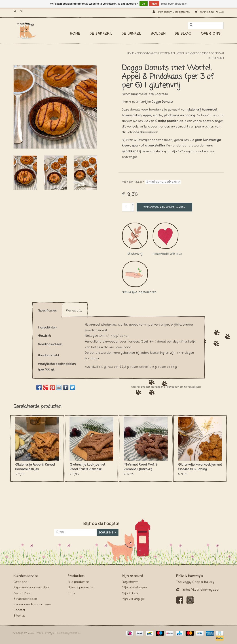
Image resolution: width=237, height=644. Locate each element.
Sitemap (19, 616)
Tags (71, 594)
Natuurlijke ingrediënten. (140, 277)
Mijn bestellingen (134, 588)
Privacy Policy (23, 594)
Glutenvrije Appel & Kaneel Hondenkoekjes (35, 467)
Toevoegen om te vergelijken (183, 387)
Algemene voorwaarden (31, 588)
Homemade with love (167, 239)
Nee (154, 4)
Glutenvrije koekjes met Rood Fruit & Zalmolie (87, 467)
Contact (19, 610)
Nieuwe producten (81, 588)
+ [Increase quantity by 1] (133, 205)
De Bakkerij (101, 34)
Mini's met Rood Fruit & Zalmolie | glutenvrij (141, 467)
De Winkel (131, 34)
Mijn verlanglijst (133, 599)
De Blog (183, 34)
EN (21, 12)
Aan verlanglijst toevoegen (148, 387)
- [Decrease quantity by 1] (132, 209)
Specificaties (47, 311)
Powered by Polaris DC (68, 633)
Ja (143, 4)
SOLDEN (158, 34)
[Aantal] (126, 207)
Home (75, 34)
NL (15, 12)
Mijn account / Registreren (171, 12)
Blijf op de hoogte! (101, 524)
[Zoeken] (206, 25)
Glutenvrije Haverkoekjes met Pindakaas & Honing (200, 467)
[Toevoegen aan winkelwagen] (164, 207)
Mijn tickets (130, 594)
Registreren (130, 582)
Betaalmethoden (25, 599)
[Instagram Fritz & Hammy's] (190, 600)
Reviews (74, 311)
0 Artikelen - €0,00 (209, 12)
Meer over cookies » (174, 4)
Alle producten (78, 582)
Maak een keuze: (133, 182)
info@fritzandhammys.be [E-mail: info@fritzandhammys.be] (200, 590)
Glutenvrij (135, 239)
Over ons (211, 34)
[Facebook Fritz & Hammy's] (180, 600)
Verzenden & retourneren (32, 605)
